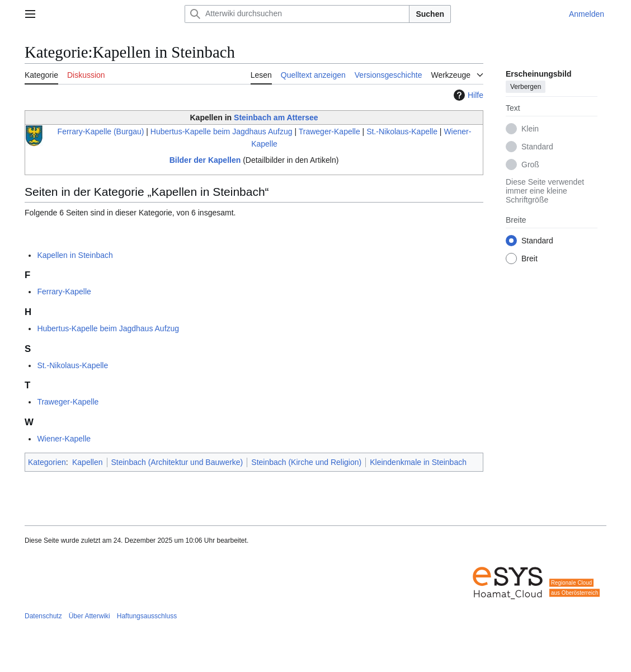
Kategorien (47, 462)
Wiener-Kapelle (64, 439)
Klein (530, 129)
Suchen (430, 14)
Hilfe (467, 95)
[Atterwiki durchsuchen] (297, 14)
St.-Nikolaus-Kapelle (402, 131)
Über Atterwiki (90, 616)
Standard (537, 147)
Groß (530, 165)
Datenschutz (43, 616)
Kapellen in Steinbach (75, 255)
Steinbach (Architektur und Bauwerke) (177, 462)
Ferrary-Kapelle (64, 292)
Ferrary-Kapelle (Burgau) (101, 131)
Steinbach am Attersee (276, 118)
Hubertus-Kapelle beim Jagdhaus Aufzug (222, 131)
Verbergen (526, 87)
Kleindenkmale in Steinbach (418, 462)
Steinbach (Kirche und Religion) (306, 462)
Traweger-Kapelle (329, 131)
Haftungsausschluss (147, 616)
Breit (529, 259)
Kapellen (88, 462)
